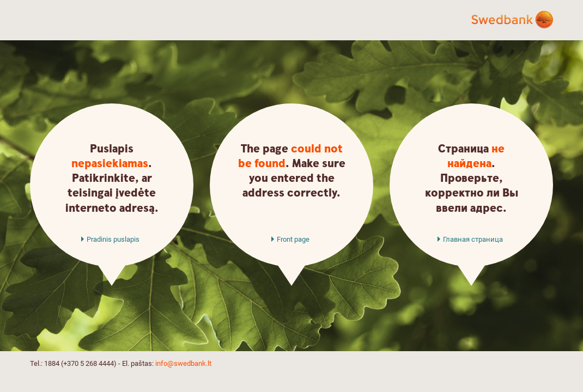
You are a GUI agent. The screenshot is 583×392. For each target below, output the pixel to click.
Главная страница (473, 239)
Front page (293, 239)
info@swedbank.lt (183, 363)
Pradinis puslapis (113, 239)
